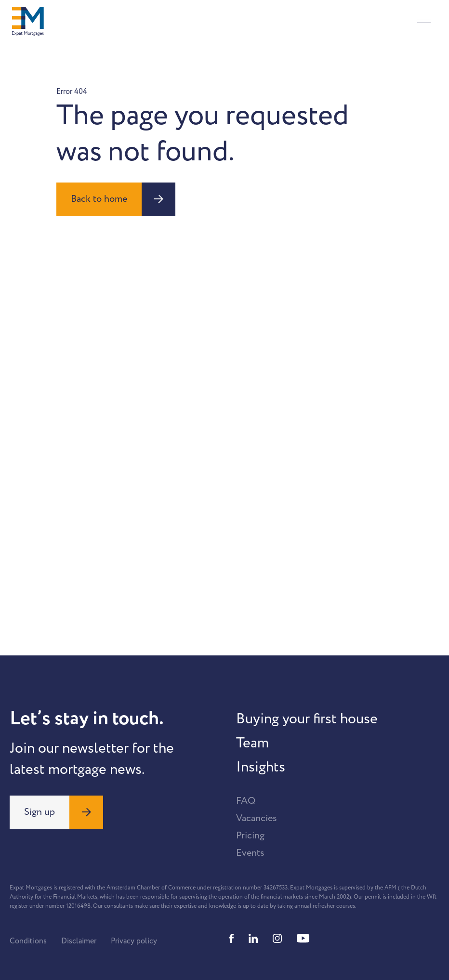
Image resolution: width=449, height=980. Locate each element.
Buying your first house (307, 719)
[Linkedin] (253, 938)
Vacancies (257, 818)
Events (250, 853)
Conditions (28, 941)
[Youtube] (303, 938)
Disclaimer (79, 941)
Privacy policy (134, 941)
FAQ (246, 801)
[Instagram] (277, 938)
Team (252, 743)
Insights (261, 767)
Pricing (250, 836)
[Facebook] (232, 938)
